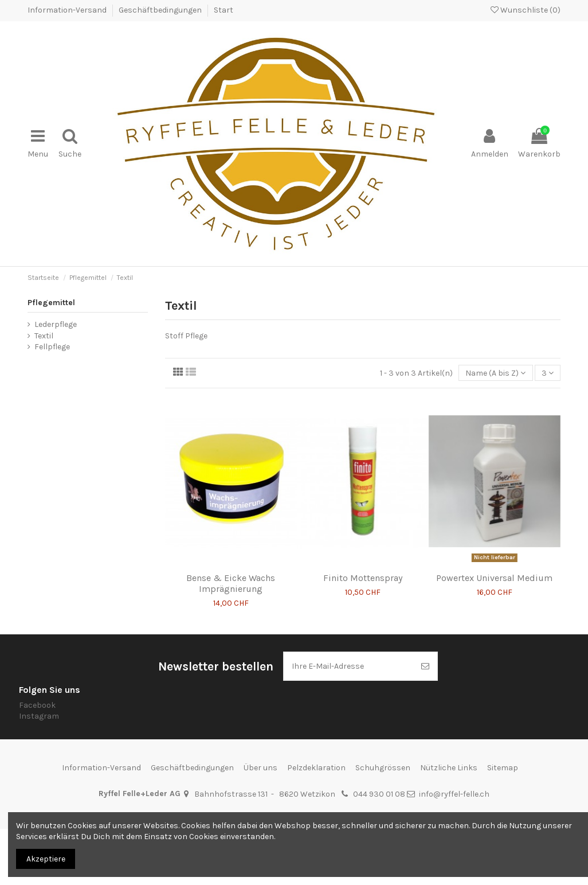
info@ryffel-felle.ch (454, 794)
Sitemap (503, 768)
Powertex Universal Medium (494, 578)
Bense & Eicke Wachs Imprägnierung (231, 583)
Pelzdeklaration (316, 768)
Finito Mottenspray (363, 578)
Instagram (39, 716)
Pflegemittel (51, 303)
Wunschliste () (526, 10)
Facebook (37, 705)
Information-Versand (68, 10)
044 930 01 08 (379, 794)
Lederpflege (56, 324)
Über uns (260, 768)
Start (224, 10)
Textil (44, 336)
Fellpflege (52, 347)
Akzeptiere (46, 859)
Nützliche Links (449, 768)
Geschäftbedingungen (161, 10)
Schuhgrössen (383, 768)
